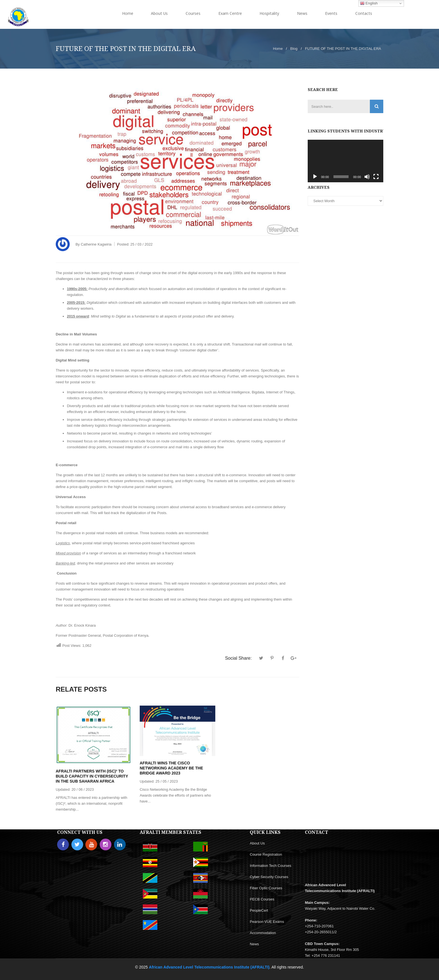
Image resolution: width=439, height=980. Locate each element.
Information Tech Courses (270, 866)
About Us (257, 843)
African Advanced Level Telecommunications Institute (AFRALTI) (209, 967)
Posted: (135, 244)
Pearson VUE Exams (267, 922)
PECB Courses (262, 899)
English (369, 3)
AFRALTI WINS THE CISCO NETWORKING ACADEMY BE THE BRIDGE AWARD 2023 (171, 768)
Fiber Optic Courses (266, 888)
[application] (345, 161)
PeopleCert (259, 910)
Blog (294, 49)
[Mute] (367, 177)
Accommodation (263, 933)
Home (278, 49)
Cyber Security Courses (269, 877)
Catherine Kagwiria (96, 244)
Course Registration (266, 854)
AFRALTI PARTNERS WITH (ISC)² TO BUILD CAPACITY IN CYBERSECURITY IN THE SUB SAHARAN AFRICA (92, 776)
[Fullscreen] (376, 177)
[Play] (315, 177)
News (254, 944)
